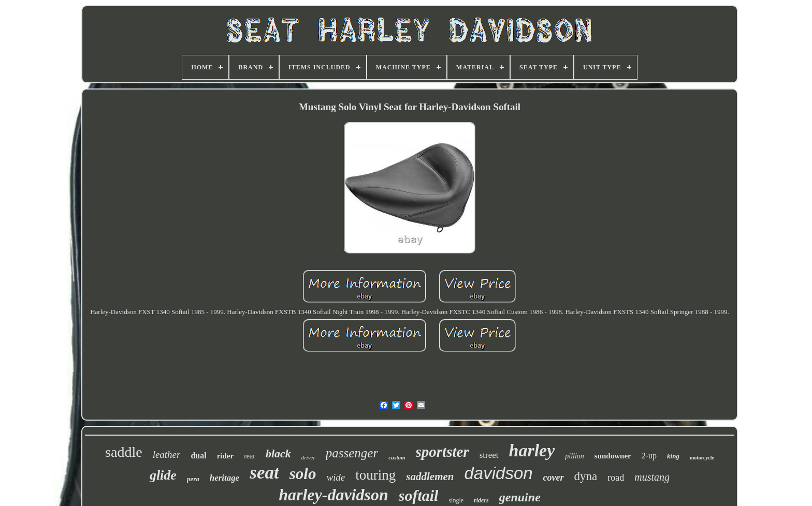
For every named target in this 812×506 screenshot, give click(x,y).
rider (225, 456)
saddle (124, 452)
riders (481, 500)
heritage (225, 478)
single (456, 500)
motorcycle (702, 458)
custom (397, 457)
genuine (520, 497)
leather (167, 455)
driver (308, 457)
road (616, 478)
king (673, 456)
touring (375, 475)
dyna (586, 476)
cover (554, 478)
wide (336, 477)
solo (303, 474)
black (278, 453)
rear (250, 456)
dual (198, 456)
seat (264, 473)
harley (532, 450)
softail (419, 495)
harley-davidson (334, 495)
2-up (649, 456)
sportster (443, 452)
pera (193, 479)
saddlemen (430, 477)
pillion (575, 456)
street (489, 455)
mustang (652, 477)
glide (163, 475)
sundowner (613, 456)
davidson (498, 473)
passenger (352, 453)
